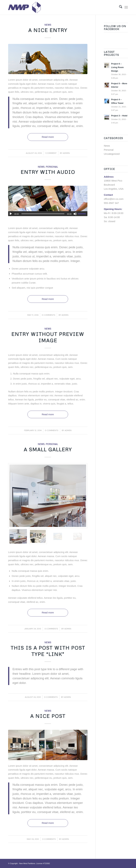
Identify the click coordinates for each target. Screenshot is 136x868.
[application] (48, 214)
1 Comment (51, 153)
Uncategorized (112, 154)
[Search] (119, 7)
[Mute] (75, 214)
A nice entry (48, 30)
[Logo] (24, 7)
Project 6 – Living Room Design (117, 67)
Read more (48, 137)
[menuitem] (119, 7)
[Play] (11, 214)
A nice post (48, 716)
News (48, 25)
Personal (52, 167)
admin (66, 153)
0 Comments (49, 315)
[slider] (43, 214)
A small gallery (48, 449)
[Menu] (126, 7)
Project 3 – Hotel (119, 116)
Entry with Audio (48, 172)
